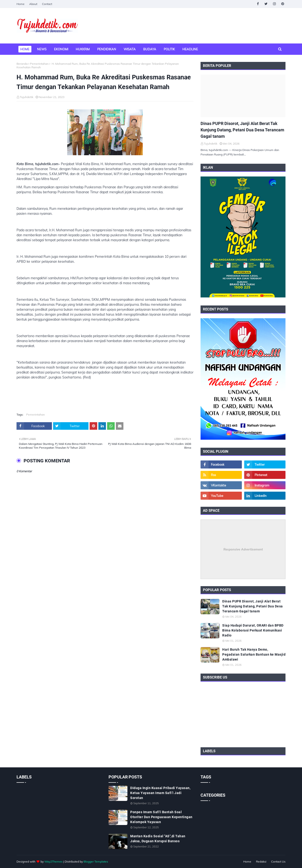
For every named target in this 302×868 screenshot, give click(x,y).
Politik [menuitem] (169, 49)
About (33, 4)
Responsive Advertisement (243, 549)
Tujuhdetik (27, 97)
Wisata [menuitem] (130, 49)
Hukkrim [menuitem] (83, 49)
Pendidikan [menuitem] (107, 49)
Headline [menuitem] (190, 49)
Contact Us (278, 862)
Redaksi (261, 862)
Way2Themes (53, 862)
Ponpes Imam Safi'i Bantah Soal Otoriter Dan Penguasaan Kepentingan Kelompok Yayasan (161, 817)
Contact (47, 4)
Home (21, 4)
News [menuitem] (42, 49)
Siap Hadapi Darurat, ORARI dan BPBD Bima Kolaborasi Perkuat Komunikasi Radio (253, 630)
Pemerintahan (39, 64)
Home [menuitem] (25, 49)
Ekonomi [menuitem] (61, 49)
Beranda (22, 64)
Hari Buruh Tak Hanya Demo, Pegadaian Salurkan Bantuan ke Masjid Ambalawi (254, 654)
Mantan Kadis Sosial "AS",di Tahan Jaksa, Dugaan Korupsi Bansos (158, 839)
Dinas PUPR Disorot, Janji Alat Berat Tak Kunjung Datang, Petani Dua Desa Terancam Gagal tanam (242, 130)
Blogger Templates (96, 862)
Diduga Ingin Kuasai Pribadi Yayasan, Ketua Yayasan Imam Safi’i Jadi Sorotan (160, 793)
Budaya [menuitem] (150, 49)
